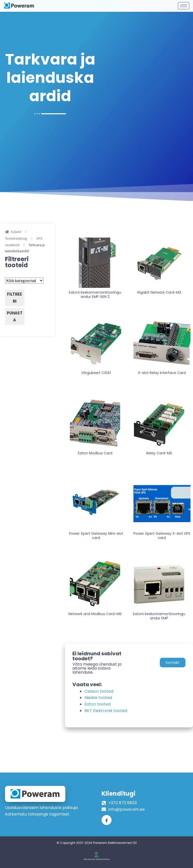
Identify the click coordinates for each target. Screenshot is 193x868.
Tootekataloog (16, 238)
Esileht (16, 232)
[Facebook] (107, 820)
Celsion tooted (99, 691)
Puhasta (15, 316)
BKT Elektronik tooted (106, 711)
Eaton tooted (98, 704)
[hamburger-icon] (184, 4)
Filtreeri (15, 298)
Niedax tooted (98, 698)
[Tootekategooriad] (24, 281)
